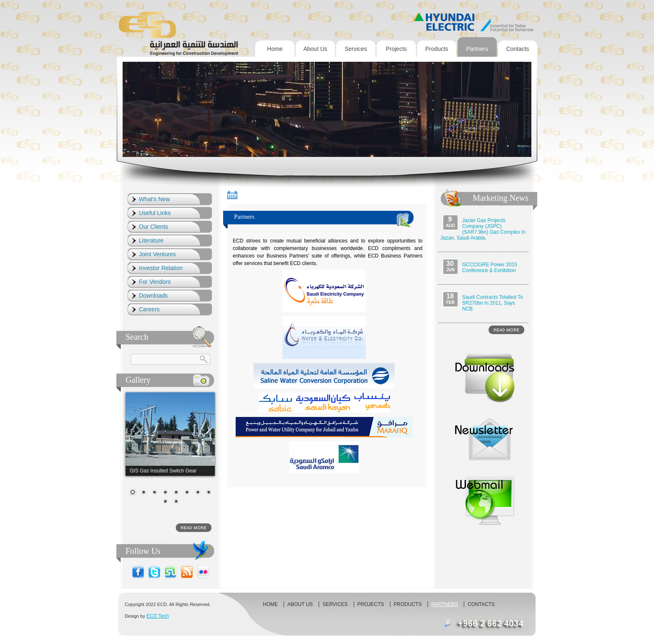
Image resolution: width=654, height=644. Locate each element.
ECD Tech (158, 616)
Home (275, 49)
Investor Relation (161, 268)
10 (176, 502)
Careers (149, 309)
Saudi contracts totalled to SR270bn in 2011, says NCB (493, 303)
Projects (396, 49)
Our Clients (153, 227)
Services (356, 49)
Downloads (153, 295)
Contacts (517, 49)
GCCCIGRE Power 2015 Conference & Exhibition (490, 268)
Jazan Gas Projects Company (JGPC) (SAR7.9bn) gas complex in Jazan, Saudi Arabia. (483, 229)
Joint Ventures (157, 254)
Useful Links (155, 213)
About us (315, 49)
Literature (151, 240)
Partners (477, 49)
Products (436, 49)
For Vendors (155, 282)
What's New (154, 199)
